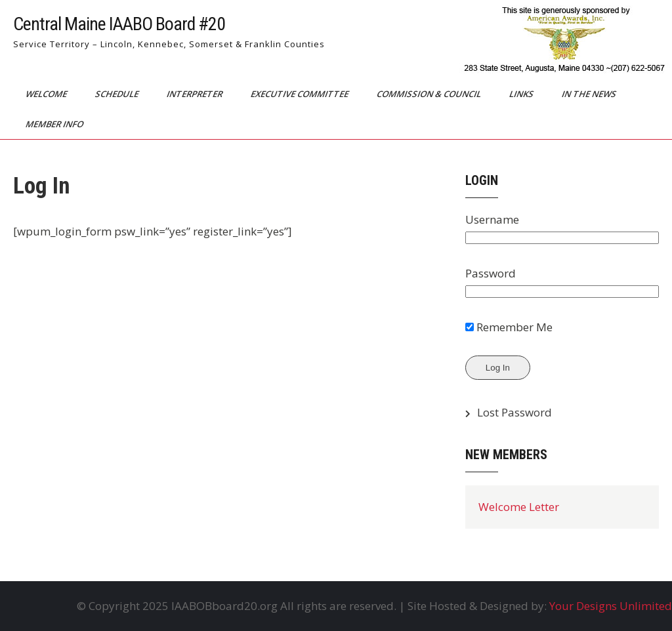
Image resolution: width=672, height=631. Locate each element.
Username (492, 219)
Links (522, 94)
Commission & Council (430, 94)
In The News (590, 94)
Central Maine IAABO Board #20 (119, 24)
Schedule (118, 94)
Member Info (55, 124)
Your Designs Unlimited (611, 606)
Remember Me (509, 327)
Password (491, 273)
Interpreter (196, 94)
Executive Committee (301, 94)
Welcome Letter (519, 507)
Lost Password (514, 412)
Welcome (47, 94)
